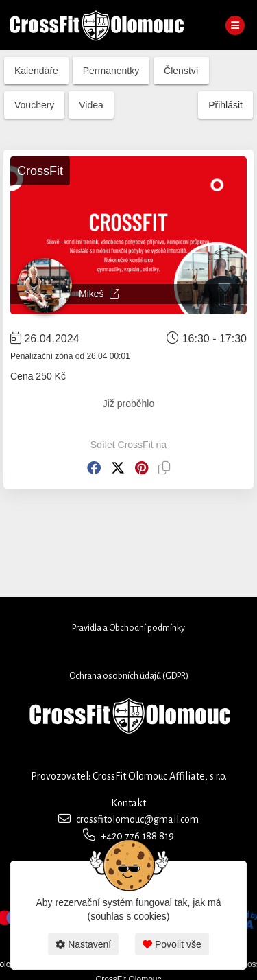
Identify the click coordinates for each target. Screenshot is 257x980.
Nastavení (83, 944)
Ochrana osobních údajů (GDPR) (129, 676)
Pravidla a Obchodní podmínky (128, 628)
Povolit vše (172, 944)
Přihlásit (225, 105)
